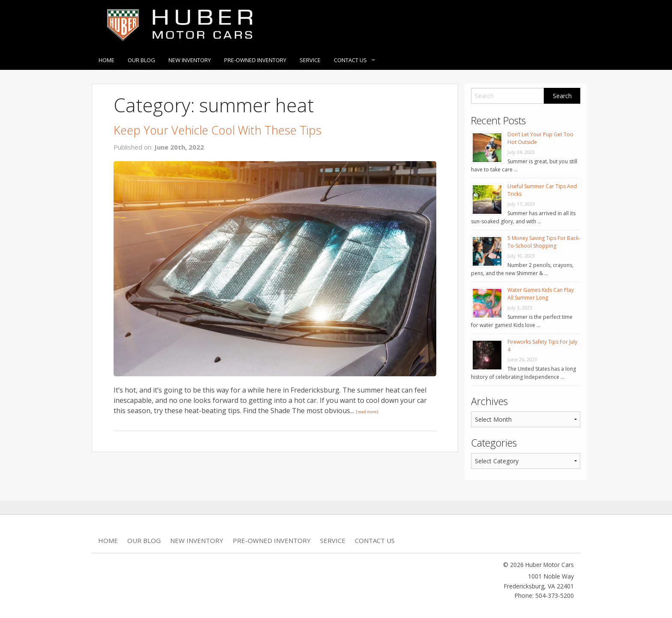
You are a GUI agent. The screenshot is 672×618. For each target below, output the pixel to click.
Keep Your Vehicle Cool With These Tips (217, 130)
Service (310, 60)
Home (106, 60)
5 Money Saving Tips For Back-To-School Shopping (544, 242)
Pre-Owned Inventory (255, 60)
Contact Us (350, 60)
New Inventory (190, 60)
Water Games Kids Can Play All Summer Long (541, 294)
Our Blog (141, 60)
